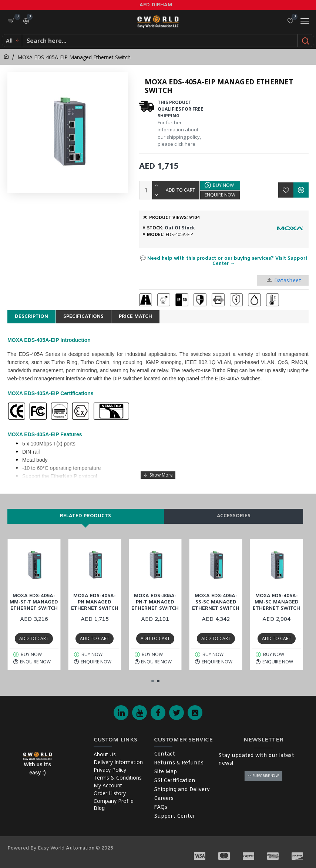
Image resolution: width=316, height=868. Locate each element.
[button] (153, 681)
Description (31, 317)
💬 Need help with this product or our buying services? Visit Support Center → (224, 261)
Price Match (135, 317)
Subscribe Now (266, 776)
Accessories (234, 516)
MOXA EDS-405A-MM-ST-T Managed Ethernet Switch (34, 602)
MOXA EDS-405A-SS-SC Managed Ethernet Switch (216, 602)
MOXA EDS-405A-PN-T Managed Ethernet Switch (155, 602)
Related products (85, 516)
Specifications (83, 317)
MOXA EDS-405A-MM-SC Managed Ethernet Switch (276, 602)
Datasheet (284, 281)
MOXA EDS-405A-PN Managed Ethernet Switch (95, 602)
